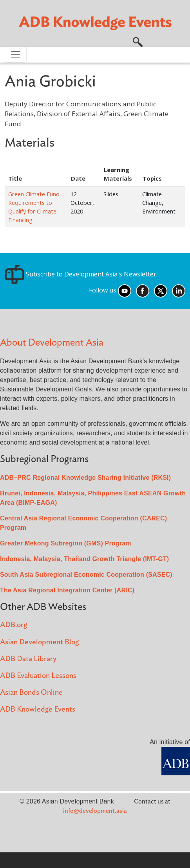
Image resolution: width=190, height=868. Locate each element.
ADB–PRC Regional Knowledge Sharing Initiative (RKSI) (85, 478)
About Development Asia (52, 343)
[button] (138, 41)
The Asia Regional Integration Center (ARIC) (67, 590)
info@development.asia (95, 811)
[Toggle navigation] (16, 55)
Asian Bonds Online (31, 693)
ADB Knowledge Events (38, 709)
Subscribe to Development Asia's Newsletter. (81, 274)
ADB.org (14, 625)
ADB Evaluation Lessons (38, 676)
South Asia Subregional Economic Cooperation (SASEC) (86, 575)
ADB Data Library (28, 659)
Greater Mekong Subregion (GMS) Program (66, 543)
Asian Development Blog (39, 642)
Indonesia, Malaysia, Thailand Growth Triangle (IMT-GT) (84, 559)
